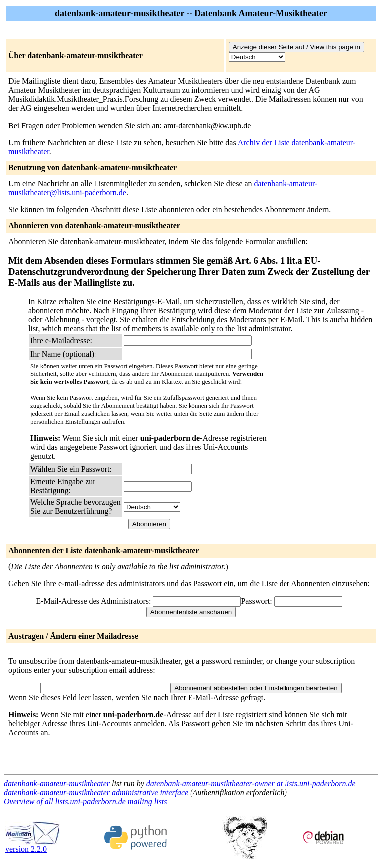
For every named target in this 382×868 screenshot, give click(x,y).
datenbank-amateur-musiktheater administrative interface (96, 793)
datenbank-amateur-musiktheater (57, 784)
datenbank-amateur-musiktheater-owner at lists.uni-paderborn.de (251, 784)
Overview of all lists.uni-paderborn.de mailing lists (86, 802)
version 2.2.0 (33, 845)
